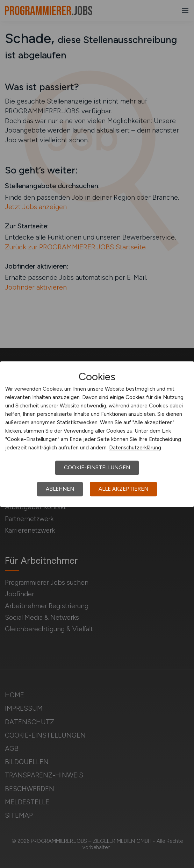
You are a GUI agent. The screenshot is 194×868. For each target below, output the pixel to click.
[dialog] (97, 434)
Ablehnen (60, 489)
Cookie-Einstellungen (97, 468)
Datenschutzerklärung (135, 448)
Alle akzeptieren (123, 489)
